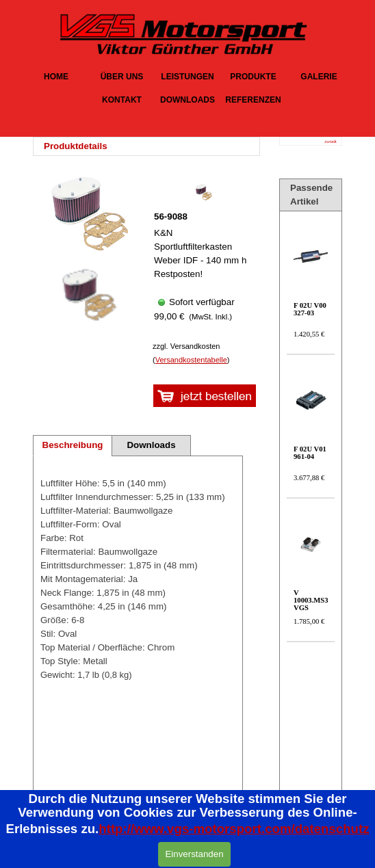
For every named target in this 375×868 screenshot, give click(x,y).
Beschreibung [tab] (73, 445)
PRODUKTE (253, 77)
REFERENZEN (253, 100)
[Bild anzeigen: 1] (88, 295)
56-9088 (171, 216)
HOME (56, 77)
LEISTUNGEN (187, 77)
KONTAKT (122, 100)
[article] (203, 257)
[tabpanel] (151, 146)
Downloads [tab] (151, 445)
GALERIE (319, 77)
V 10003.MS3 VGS (311, 600)
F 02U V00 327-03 (310, 309)
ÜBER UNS (122, 77)
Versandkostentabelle (191, 360)
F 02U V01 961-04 (310, 453)
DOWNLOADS (187, 100)
